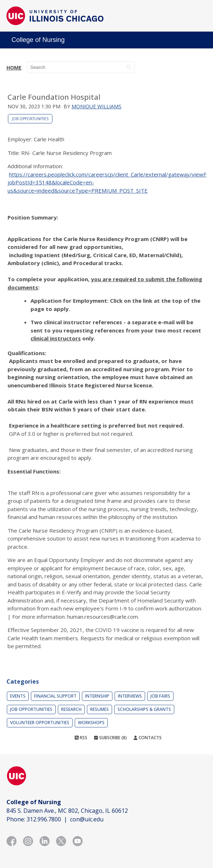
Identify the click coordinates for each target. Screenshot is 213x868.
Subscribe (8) (110, 738)
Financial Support (55, 696)
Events (18, 696)
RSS (81, 738)
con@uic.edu (87, 819)
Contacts (148, 738)
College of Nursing (38, 40)
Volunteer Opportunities (40, 723)
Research (71, 709)
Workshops (91, 723)
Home (14, 68)
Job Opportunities (30, 119)
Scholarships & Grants (144, 709)
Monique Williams (96, 106)
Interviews (130, 696)
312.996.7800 (44, 819)
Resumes (99, 709)
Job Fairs (160, 696)
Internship (97, 696)
